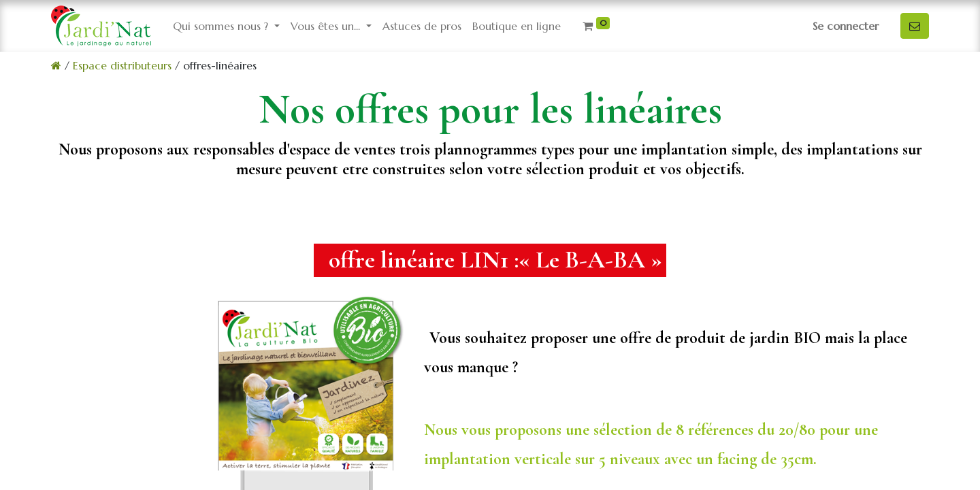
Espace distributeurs (122, 65)
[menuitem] (422, 26)
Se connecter (846, 26)
